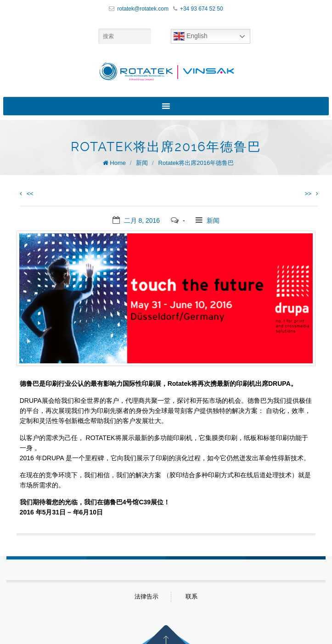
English (191, 36)
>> (311, 194)
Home (118, 163)
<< (27, 194)
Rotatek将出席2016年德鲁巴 (196, 163)
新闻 (142, 163)
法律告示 (146, 596)
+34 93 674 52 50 (202, 9)
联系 (191, 596)
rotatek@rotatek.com (143, 9)
